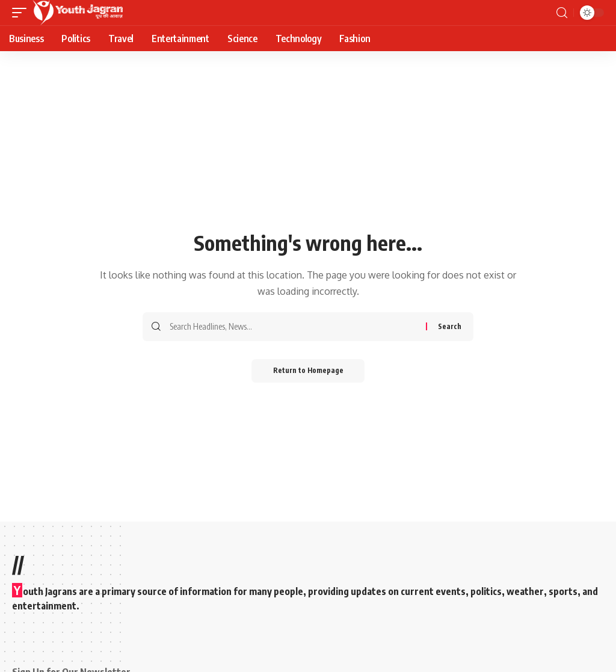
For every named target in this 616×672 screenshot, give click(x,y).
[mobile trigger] (22, 13)
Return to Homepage (308, 371)
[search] (562, 13)
